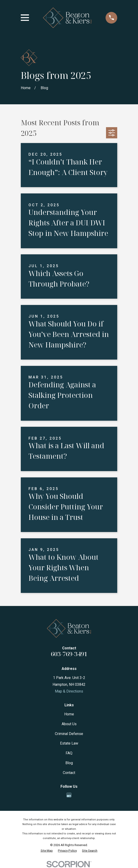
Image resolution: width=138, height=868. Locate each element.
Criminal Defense (69, 734)
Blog (69, 763)
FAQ (69, 753)
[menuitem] (47, 851)
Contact (69, 773)
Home (69, 714)
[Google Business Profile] (69, 795)
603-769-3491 (69, 654)
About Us (69, 724)
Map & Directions (69, 691)
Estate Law (69, 743)
